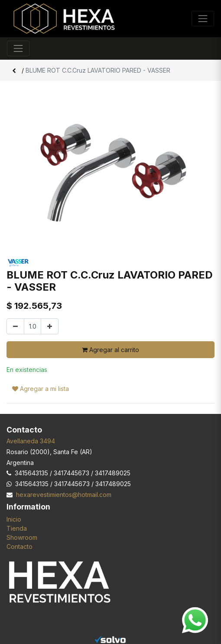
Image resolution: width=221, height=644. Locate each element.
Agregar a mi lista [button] (41, 389)
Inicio (14, 519)
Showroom (22, 537)
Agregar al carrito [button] (110, 350)
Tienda (17, 528)
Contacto (19, 546)
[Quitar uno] (15, 326)
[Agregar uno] (50, 326)
